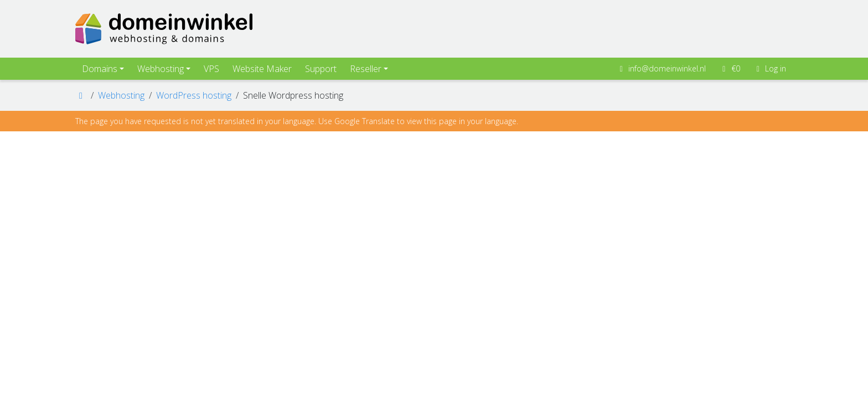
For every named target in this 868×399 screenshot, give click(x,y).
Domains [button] (100, 69)
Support (321, 69)
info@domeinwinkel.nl (662, 68)
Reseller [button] (366, 69)
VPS (211, 69)
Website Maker (262, 69)
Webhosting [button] (161, 69)
